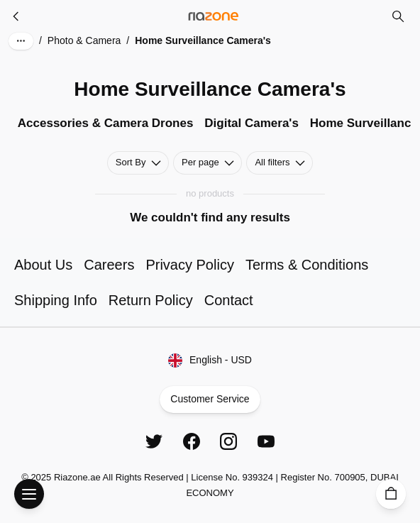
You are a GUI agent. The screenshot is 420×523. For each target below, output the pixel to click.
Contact (229, 300)
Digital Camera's (252, 123)
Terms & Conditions (307, 265)
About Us (43, 265)
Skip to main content (61, 24)
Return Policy (151, 300)
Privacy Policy (189, 265)
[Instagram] (228, 441)
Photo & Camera (84, 40)
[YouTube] (266, 441)
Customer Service (210, 400)
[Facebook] (192, 441)
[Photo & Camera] (16, 16)
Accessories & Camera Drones (106, 123)
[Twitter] (154, 441)
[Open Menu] (29, 494)
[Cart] (391, 494)
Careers (109, 265)
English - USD (210, 360)
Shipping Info (56, 300)
